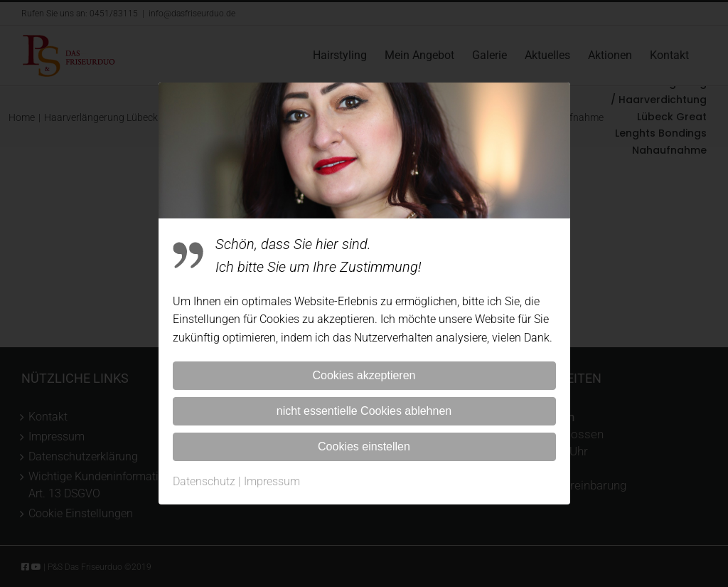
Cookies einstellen (364, 446)
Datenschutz (204, 481)
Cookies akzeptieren (364, 375)
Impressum (272, 481)
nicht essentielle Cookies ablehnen (364, 411)
